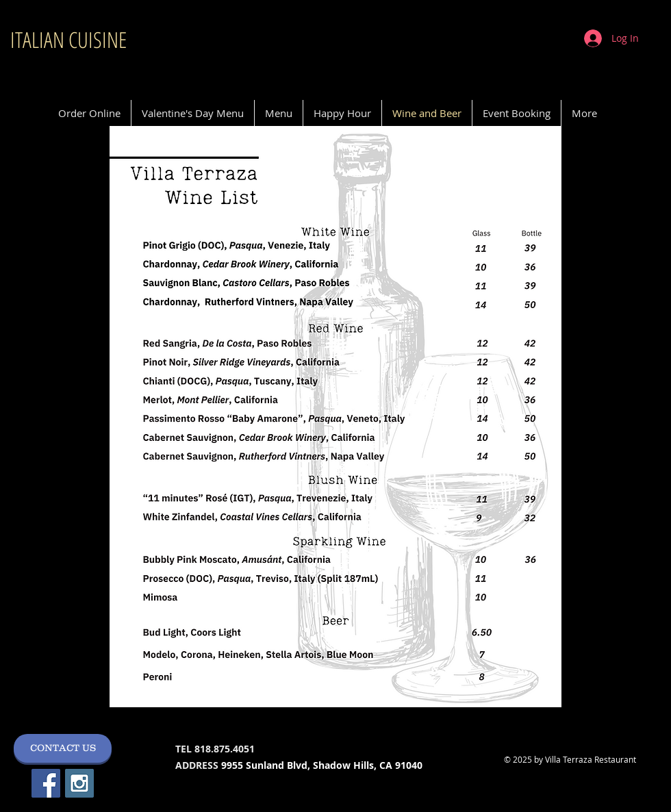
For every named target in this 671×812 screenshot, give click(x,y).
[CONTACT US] (63, 748)
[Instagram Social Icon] (79, 783)
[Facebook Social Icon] (46, 783)
